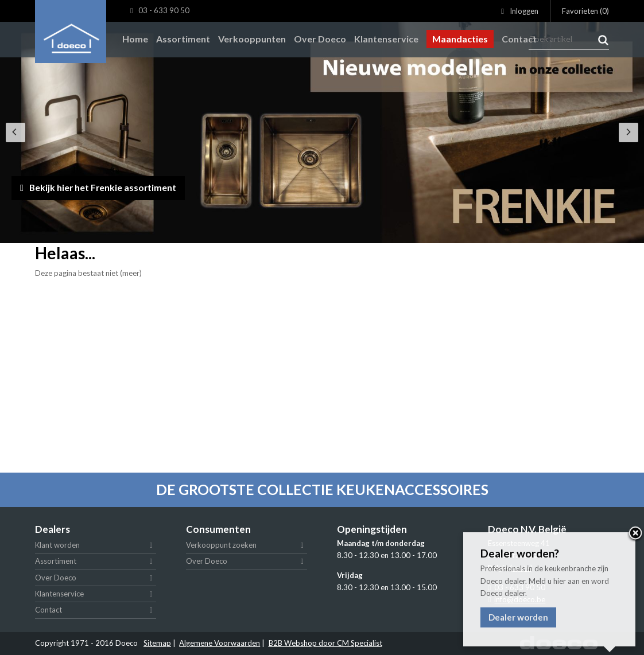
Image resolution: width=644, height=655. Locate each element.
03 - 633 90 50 (160, 11)
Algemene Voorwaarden (220, 643)
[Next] (629, 132)
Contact (49, 610)
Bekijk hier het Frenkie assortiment (109, 186)
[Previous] (15, 132)
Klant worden (57, 545)
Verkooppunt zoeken (221, 545)
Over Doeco (56, 578)
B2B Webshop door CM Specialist (325, 643)
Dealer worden (518, 617)
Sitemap (157, 643)
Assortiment (56, 561)
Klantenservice (59, 594)
